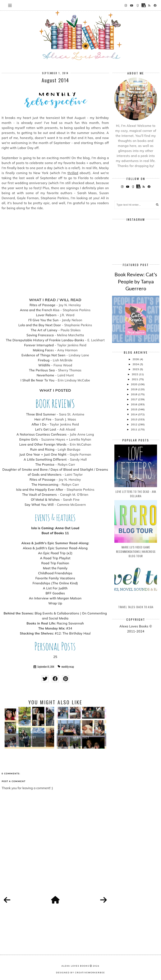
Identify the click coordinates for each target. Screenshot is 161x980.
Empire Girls (29, 439)
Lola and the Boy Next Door (40, 325)
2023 (136, 369)
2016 (134, 404)
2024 (136, 364)
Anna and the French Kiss (40, 310)
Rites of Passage (42, 305)
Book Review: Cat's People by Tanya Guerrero (136, 281)
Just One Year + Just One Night (43, 454)
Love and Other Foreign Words (43, 444)
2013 (134, 419)
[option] (29, 728)
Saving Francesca (40, 335)
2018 (134, 394)
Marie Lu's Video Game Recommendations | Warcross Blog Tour (136, 551)
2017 (134, 399)
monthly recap (68, 667)
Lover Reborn (46, 315)
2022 (135, 374)
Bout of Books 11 (55, 533)
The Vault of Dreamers (40, 495)
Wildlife (44, 365)
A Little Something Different (45, 459)
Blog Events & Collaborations (57, 613)
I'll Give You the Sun (43, 320)
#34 (69, 628)
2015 (134, 409)
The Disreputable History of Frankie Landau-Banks (45, 340)
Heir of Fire (43, 419)
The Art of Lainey (44, 330)
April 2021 (81, 737)
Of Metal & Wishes (45, 500)
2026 (136, 359)
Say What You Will (39, 505)
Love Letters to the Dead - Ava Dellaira (136, 494)
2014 (134, 414)
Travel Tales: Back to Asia (136, 607)
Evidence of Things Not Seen (43, 355)
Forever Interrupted (39, 345)
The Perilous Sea (42, 370)
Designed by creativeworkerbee (80, 972)
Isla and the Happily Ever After (40, 490)
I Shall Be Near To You (38, 380)
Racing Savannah (70, 623)
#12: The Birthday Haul (73, 633)
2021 (135, 379)
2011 (134, 429)
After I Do (39, 424)
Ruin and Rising (42, 449)
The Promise (45, 465)
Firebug (44, 360)
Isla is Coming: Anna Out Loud (55, 528)
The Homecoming (45, 485)
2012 (134, 424)
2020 (134, 384)
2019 (134, 389)
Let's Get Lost (46, 429)
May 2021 (29, 737)
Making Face (43, 350)
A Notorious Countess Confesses (42, 434)
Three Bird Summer (41, 414)
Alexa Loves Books (75, 966)
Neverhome (45, 375)
